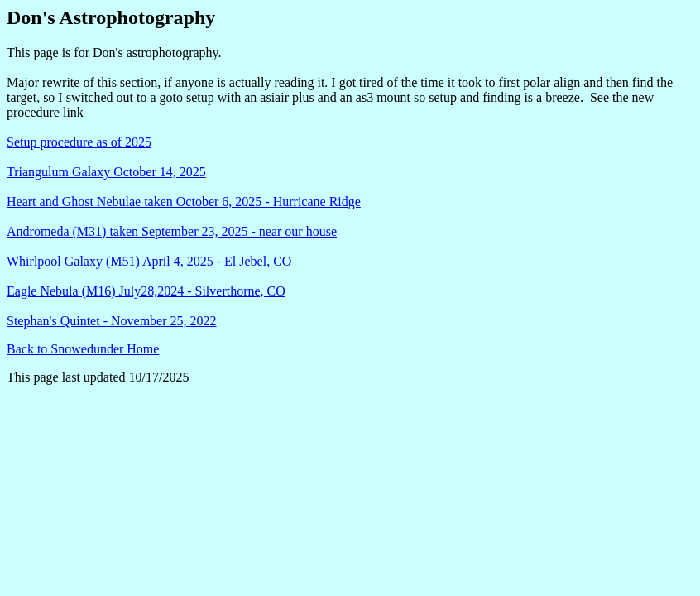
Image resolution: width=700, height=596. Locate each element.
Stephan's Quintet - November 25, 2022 (112, 321)
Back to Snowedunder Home (83, 349)
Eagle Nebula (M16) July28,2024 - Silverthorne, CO (146, 291)
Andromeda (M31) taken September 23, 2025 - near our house (172, 231)
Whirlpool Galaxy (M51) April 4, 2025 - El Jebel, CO (149, 261)
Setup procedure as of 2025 (79, 142)
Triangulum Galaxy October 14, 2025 (106, 172)
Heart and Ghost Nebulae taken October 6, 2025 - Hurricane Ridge (184, 202)
